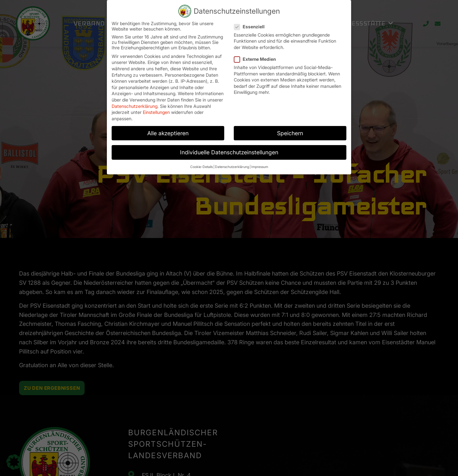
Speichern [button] (290, 130)
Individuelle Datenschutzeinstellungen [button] (229, 149)
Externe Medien (257, 56)
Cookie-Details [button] (201, 164)
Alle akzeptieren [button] (168, 130)
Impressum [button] (260, 164)
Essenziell (251, 24)
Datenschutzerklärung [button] (232, 164)
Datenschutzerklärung (135, 103)
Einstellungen (156, 109)
